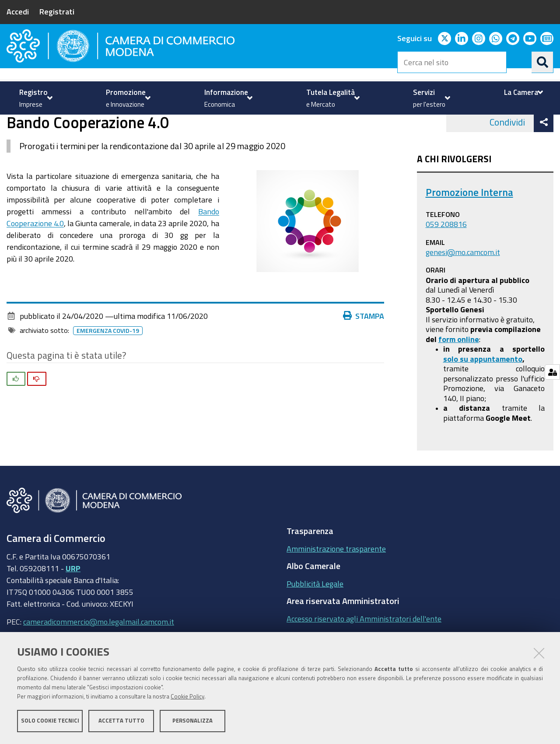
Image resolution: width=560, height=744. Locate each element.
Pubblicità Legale (315, 618)
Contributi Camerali (107, 124)
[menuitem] (35, 98)
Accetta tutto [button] (121, 721)
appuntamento (496, 393)
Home (12, 124)
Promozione (44, 124)
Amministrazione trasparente (336, 583)
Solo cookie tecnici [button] (50, 721)
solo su (457, 393)
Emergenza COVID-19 (110, 365)
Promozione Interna (469, 227)
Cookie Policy (187, 697)
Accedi (18, 11)
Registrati (57, 11)
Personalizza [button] (192, 721)
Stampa (366, 350)
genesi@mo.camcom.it (463, 286)
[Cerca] (542, 62)
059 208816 (446, 259)
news (156, 124)
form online (459, 374)
